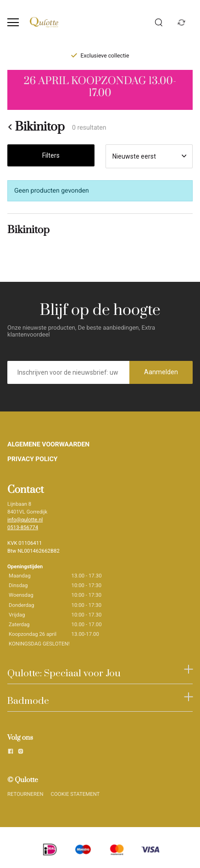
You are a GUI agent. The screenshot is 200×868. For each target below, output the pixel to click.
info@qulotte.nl (25, 520)
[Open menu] (13, 22)
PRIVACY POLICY (33, 459)
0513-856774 (23, 527)
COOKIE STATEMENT (75, 794)
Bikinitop (36, 127)
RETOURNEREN (25, 794)
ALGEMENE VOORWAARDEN (48, 445)
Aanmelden (161, 372)
